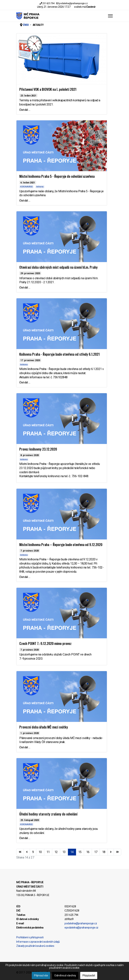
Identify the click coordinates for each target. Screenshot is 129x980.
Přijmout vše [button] (41, 975)
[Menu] (110, 16)
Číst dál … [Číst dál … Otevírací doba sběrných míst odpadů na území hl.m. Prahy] (25, 288)
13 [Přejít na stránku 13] (64, 852)
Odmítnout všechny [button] (65, 975)
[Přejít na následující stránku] (111, 852)
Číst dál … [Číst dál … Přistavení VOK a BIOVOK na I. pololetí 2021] (25, 110)
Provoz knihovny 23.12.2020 (38, 449)
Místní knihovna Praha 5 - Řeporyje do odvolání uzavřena (57, 176)
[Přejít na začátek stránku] (20, 852)
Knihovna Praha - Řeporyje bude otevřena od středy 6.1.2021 (59, 354)
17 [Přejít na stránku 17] (96, 852)
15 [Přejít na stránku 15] (80, 852)
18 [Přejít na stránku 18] (104, 852)
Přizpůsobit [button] (89, 975)
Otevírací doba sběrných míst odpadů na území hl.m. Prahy (58, 267)
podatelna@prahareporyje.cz (73, 3)
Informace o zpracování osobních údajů (38, 942)
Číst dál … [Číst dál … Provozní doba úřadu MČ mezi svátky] (25, 747)
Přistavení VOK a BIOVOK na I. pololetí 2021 (48, 89)
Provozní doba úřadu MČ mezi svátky (44, 727)
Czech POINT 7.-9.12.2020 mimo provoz (45, 643)
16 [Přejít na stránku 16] (88, 852)
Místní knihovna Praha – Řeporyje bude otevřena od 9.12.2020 (61, 545)
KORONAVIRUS (26, 187)
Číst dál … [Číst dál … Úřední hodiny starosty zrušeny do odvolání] (25, 838)
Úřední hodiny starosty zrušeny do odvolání (48, 814)
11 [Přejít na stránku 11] (48, 852)
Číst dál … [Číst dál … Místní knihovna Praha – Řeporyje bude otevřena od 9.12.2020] (25, 577)
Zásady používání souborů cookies (35, 946)
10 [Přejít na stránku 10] (40, 852)
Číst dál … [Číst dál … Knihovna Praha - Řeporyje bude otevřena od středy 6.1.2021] (25, 382)
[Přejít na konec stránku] (117, 852)
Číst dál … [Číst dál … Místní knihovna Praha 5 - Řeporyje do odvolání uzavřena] (25, 201)
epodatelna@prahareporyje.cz (81, 928)
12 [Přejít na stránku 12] (56, 852)
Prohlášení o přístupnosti (30, 937)
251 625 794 (48, 3)
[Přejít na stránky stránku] (27, 852)
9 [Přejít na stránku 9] (33, 852)
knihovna (40, 187)
